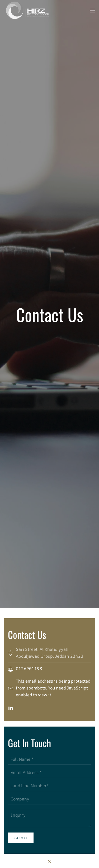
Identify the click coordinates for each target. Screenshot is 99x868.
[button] (92, 11)
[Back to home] (27, 11)
